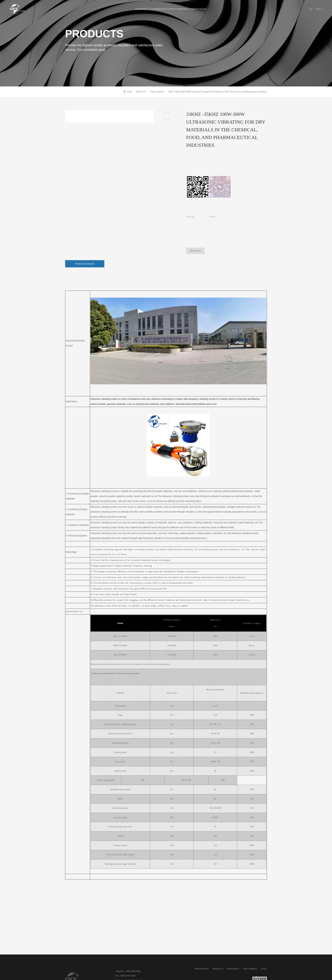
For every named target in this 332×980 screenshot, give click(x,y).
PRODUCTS (164, 9)
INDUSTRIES (176, 9)
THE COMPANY (191, 9)
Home (130, 92)
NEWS (203, 9)
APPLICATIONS (150, 9)
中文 (318, 9)
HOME (138, 9)
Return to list (195, 251)
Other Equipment (157, 92)
